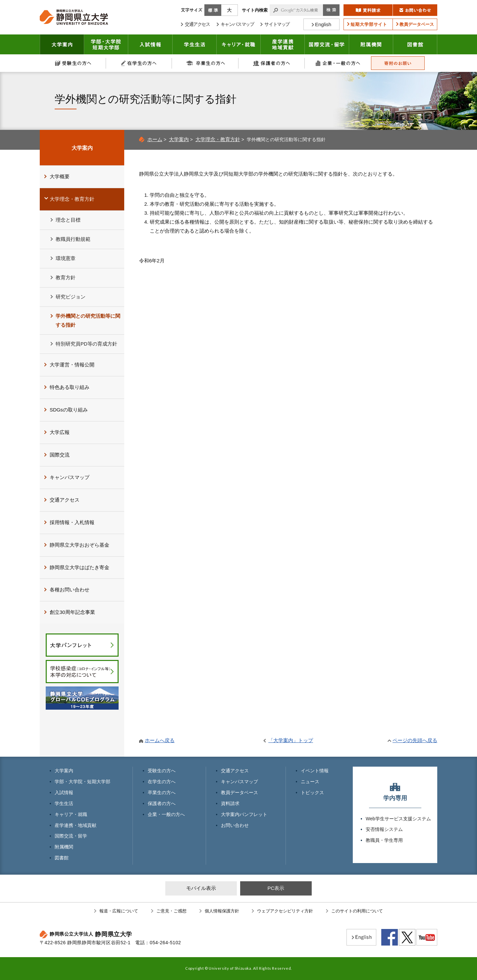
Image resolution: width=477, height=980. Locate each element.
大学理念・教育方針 (218, 139)
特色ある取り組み (70, 387)
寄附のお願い (398, 63)
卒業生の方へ (205, 63)
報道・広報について (119, 911)
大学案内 (62, 44)
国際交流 (60, 455)
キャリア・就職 (239, 44)
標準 (213, 10)
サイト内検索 (255, 10)
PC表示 (276, 888)
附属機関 (371, 44)
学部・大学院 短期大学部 (106, 44)
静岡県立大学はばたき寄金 (79, 567)
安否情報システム (384, 829)
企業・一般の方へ (338, 63)
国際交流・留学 (327, 44)
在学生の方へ (139, 63)
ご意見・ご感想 (171, 911)
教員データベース (239, 792)
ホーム (155, 139)
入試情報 (150, 44)
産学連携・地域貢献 (283, 44)
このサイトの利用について (357, 911)
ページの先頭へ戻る (415, 740)
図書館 (415, 44)
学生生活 (195, 44)
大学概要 (60, 176)
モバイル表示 (201, 888)
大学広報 (60, 432)
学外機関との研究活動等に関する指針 (88, 320)
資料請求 (230, 803)
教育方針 (66, 277)
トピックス (312, 792)
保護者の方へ (272, 63)
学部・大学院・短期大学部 (82, 782)
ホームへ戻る (160, 740)
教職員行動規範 (73, 239)
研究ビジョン (71, 297)
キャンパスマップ (70, 477)
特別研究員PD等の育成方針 (86, 344)
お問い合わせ (235, 825)
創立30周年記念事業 (72, 612)
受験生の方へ (73, 63)
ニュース (310, 782)
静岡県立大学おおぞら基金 (79, 545)
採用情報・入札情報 (72, 522)
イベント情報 (315, 771)
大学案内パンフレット (244, 814)
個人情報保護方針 (222, 911)
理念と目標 (68, 220)
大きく (230, 10)
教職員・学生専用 (384, 840)
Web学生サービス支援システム (398, 819)
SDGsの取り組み (69, 410)
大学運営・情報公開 (72, 365)
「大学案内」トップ (291, 740)
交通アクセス (65, 500)
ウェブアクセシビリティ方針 (285, 911)
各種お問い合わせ (70, 590)
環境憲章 (66, 258)
